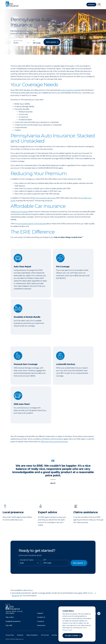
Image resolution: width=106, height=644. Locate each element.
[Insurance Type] (21, 43)
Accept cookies (72, 636)
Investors (41, 621)
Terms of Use (45, 635)
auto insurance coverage (71, 90)
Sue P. (53, 483)
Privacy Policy (10, 635)
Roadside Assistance (13, 621)
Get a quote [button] (51, 42)
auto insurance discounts (45, 198)
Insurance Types (27, 560)
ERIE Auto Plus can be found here (54, 442)
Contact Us (41, 617)
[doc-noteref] (34, 201)
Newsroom (41, 625)
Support (40, 613)
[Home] (13, 4)
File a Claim (10, 617)
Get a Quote (10, 613)
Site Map (54, 635)
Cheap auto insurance (19, 212)
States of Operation (32, 635)
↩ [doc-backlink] (32, 590)
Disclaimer (20, 635)
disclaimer (16, 596)
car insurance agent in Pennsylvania (32, 224)
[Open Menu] (99, 5)
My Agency (91, 4)
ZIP (45, 560)
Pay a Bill (9, 625)
